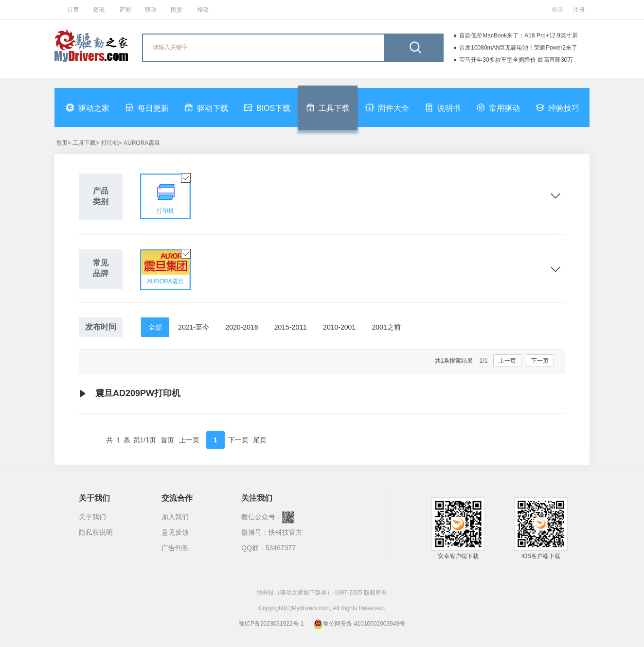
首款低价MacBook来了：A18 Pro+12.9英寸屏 (519, 35)
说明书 (443, 107)
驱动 (151, 10)
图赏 (177, 10)
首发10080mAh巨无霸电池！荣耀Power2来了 (518, 48)
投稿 (203, 10)
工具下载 (328, 107)
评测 (125, 10)
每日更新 (147, 107)
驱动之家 (88, 107)
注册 (579, 10)
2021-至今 (194, 327)
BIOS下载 (267, 107)
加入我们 (175, 517)
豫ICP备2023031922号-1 (271, 624)
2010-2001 (339, 327)
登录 (557, 10)
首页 (73, 10)
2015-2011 (291, 327)
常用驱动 (498, 107)
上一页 (507, 361)
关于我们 (92, 517)
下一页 (540, 361)
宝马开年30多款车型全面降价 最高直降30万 (516, 60)
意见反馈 (175, 532)
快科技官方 (286, 532)
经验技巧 (557, 107)
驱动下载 (206, 107)
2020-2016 (242, 327)
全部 (155, 327)
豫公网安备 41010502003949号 (359, 624)
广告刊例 (175, 548)
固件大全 (387, 107)
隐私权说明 (96, 532)
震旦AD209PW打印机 (130, 394)
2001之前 (386, 327)
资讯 (99, 10)
